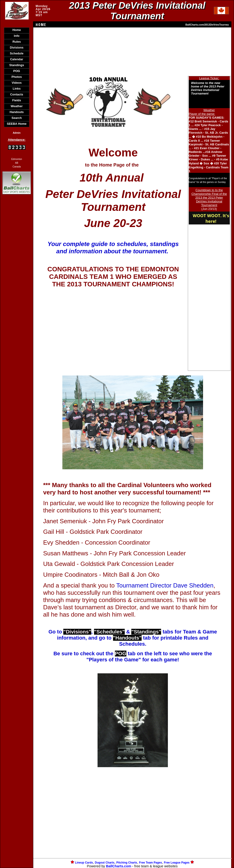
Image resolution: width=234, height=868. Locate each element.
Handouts (17, 112)
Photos (17, 77)
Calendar (17, 59)
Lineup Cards (84, 863)
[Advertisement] (17, 276)
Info (17, 36)
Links (17, 89)
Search (17, 118)
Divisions (17, 47)
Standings (17, 65)
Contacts (17, 94)
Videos (17, 83)
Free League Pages (177, 863)
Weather (17, 106)
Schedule (17, 53)
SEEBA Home (17, 124)
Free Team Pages (151, 863)
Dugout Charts (105, 863)
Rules (17, 42)
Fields (17, 100)
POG (17, 71)
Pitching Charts (127, 863)
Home (17, 30)
